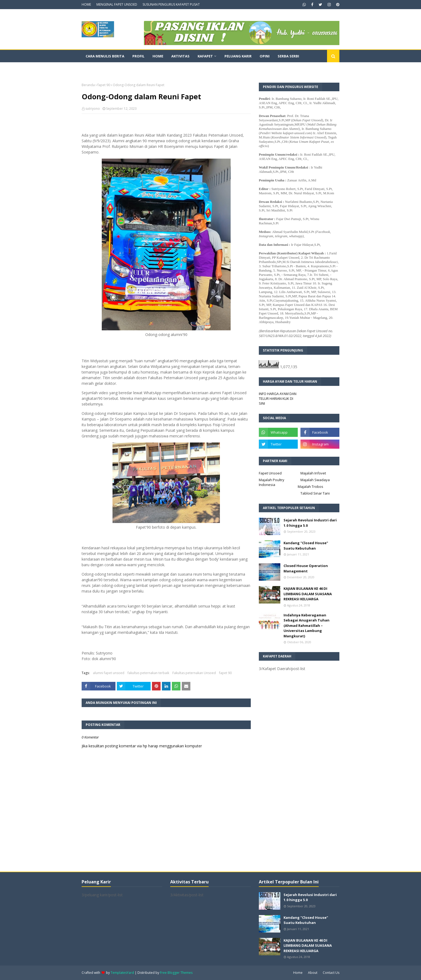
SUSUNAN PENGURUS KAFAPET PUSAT (171, 4)
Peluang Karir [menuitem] (238, 56)
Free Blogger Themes (176, 973)
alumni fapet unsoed (109, 673)
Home (298, 973)
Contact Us (331, 973)
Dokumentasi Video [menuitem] (105, 68)
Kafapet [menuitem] (205, 56)
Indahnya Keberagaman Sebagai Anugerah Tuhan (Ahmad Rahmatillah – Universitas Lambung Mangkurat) (306, 626)
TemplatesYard (122, 973)
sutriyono (93, 109)
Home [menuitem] (158, 56)
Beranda (88, 85)
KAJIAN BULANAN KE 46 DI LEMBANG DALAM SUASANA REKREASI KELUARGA (308, 594)
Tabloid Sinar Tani (315, 493)
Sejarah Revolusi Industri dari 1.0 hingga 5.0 (310, 523)
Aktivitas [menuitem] (180, 56)
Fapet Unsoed (270, 473)
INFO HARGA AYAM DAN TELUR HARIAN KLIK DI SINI (278, 398)
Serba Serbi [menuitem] (288, 56)
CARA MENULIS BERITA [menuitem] (105, 56)
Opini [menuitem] (265, 56)
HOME (86, 4)
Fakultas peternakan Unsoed (194, 673)
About (313, 973)
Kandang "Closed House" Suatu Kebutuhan (306, 546)
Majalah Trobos (311, 487)
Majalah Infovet (313, 473)
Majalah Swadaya (315, 480)
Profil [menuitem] (138, 56)
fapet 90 (104, 85)
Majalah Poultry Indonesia (272, 482)
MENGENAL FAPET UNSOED (117, 4)
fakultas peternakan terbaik (148, 673)
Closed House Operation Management (306, 568)
